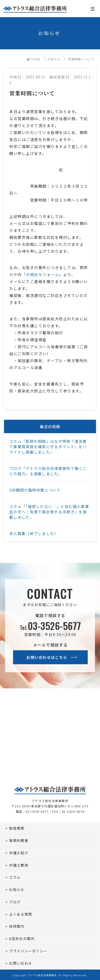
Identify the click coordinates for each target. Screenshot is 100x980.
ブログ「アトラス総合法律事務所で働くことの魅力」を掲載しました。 (48, 471)
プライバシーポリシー (28, 951)
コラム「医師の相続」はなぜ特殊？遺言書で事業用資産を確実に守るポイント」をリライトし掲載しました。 (48, 447)
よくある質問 (21, 914)
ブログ (15, 902)
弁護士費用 (19, 865)
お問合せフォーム (42, 274)
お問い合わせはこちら (47, 657)
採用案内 (17, 926)
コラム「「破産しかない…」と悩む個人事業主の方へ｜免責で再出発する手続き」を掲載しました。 (49, 512)
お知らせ (54, 59)
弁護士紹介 (19, 853)
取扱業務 (17, 828)
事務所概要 (19, 840)
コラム (15, 877)
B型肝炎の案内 (22, 939)
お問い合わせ (21, 963)
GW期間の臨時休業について (35, 490)
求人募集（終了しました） (34, 533)
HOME (34, 59)
